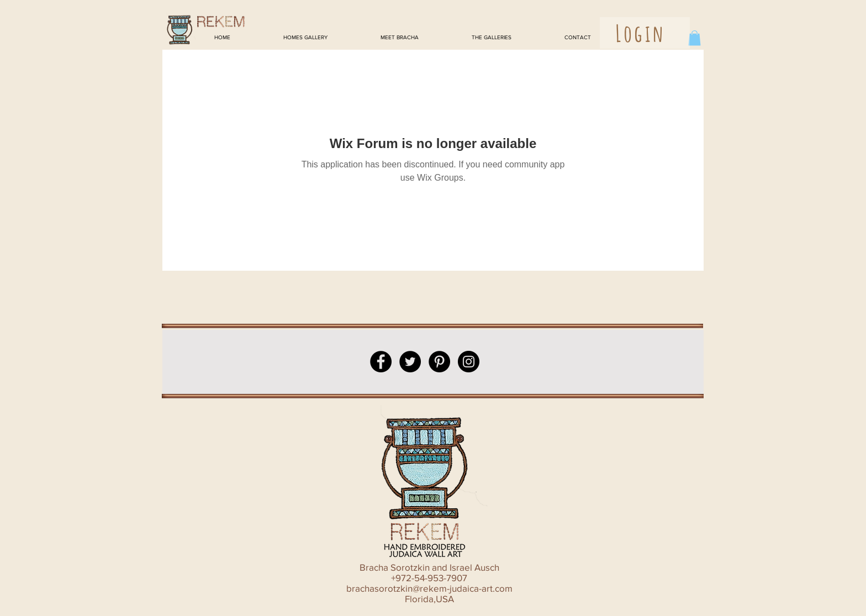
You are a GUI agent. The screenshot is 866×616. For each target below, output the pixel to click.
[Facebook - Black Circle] (381, 362)
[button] (695, 38)
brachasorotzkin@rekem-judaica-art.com (429, 588)
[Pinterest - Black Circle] (439, 362)
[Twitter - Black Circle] (410, 362)
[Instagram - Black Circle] (469, 362)
